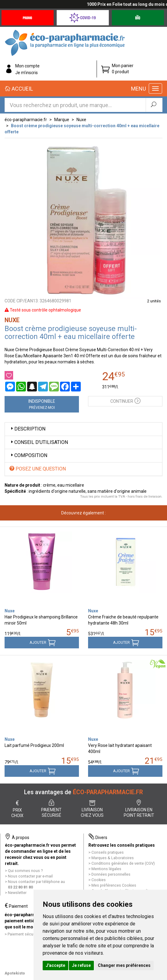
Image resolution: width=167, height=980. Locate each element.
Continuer (125, 400)
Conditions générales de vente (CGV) (123, 863)
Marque (62, 120)
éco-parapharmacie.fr (26, 120)
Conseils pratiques (108, 852)
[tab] (83, 429)
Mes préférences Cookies (114, 885)
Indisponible (42, 404)
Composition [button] (28, 455)
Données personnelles (111, 874)
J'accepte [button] (55, 965)
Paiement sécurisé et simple (32, 934)
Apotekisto (15, 973)
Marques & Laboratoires (113, 858)
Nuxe (81, 120)
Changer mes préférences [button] (124, 965)
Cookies (99, 880)
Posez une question (38, 469)
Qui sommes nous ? (25, 871)
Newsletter (17, 893)
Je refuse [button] (81, 965)
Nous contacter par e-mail (30, 876)
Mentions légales (106, 869)
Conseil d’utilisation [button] (39, 442)
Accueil (19, 89)
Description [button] (27, 429)
